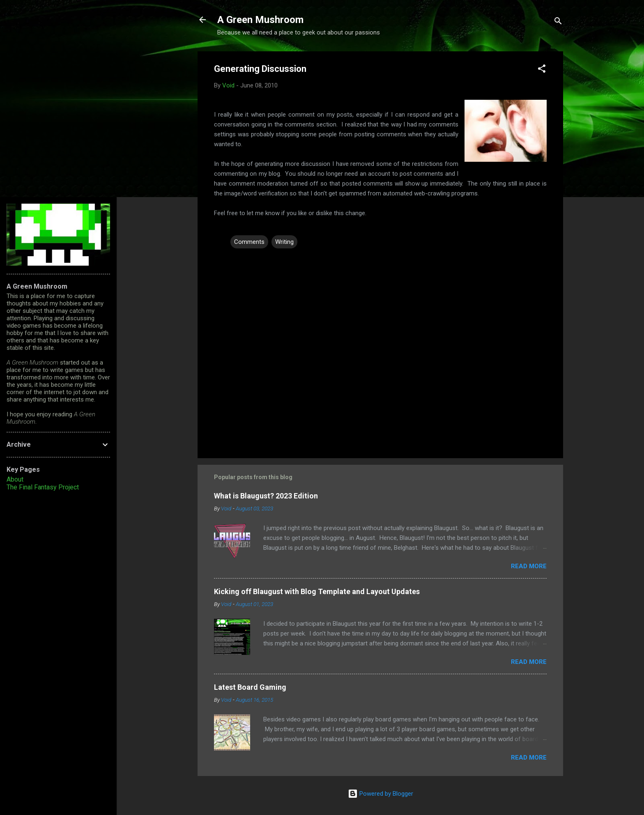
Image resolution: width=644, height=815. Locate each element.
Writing (284, 242)
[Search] (558, 22)
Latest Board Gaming (250, 687)
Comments (249, 242)
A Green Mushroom (260, 20)
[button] (542, 70)
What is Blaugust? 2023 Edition (266, 496)
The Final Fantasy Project (43, 487)
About (15, 479)
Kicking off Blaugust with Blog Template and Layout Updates (317, 591)
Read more (529, 566)
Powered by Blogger (381, 794)
